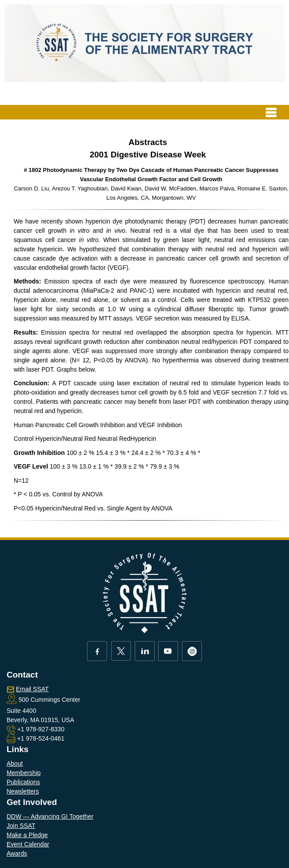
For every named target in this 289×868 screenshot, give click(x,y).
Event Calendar (28, 844)
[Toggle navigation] (271, 112)
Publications (23, 782)
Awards (17, 853)
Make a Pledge (27, 835)
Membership (24, 773)
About (15, 764)
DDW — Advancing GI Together (50, 816)
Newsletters (23, 791)
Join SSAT (21, 826)
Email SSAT (32, 689)
